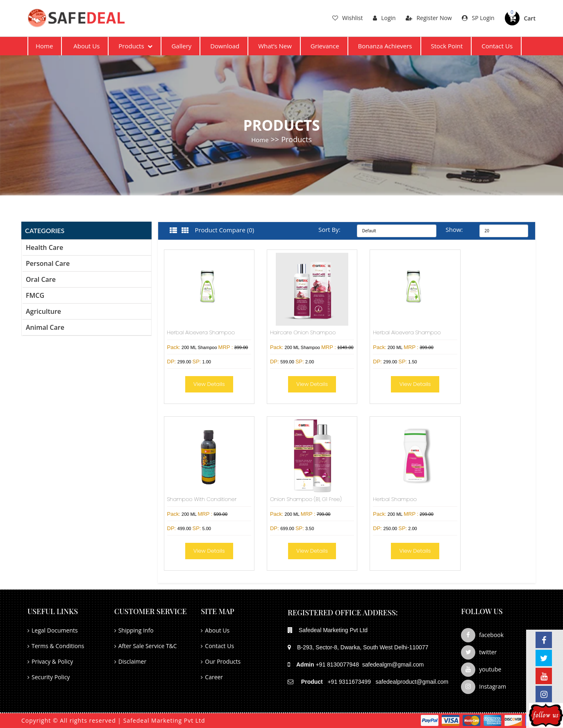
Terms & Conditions (58, 646)
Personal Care (48, 263)
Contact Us (497, 46)
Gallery (181, 46)
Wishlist (347, 18)
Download (225, 46)
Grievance (325, 46)
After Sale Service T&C (148, 646)
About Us (86, 46)
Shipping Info (136, 630)
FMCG (35, 295)
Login (384, 18)
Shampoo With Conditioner (202, 499)
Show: (454, 229)
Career (214, 677)
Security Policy (51, 677)
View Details (209, 384)
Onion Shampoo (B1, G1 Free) (306, 499)
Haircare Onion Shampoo (303, 333)
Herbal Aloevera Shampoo (201, 333)
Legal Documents (55, 630)
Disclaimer (132, 661)
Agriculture (43, 311)
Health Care (44, 247)
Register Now (429, 18)
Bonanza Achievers (385, 46)
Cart (530, 18)
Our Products (223, 661)
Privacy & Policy (52, 661)
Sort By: (329, 229)
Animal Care (45, 327)
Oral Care (41, 279)
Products (135, 46)
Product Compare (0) (224, 230)
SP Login (478, 18)
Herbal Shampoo (395, 499)
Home (44, 46)
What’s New (275, 46)
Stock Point (447, 46)
